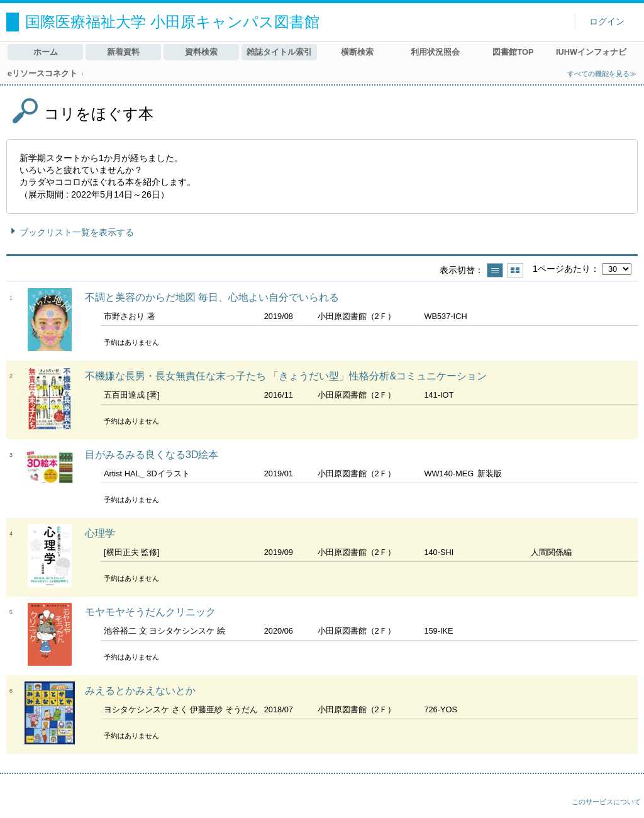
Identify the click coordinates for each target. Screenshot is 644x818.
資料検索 (201, 52)
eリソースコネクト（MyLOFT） (45, 73)
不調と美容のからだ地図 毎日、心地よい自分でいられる (212, 297)
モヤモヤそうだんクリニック (150, 612)
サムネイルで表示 (515, 270)
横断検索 (357, 52)
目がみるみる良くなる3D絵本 (152, 455)
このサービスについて (606, 802)
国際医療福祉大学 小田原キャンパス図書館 (172, 22)
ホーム (46, 52)
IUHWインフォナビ (591, 52)
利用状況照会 (435, 52)
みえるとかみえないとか (140, 691)
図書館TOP (513, 52)
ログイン (607, 22)
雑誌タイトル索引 (279, 52)
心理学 (100, 533)
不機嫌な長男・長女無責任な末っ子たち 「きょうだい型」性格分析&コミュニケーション (286, 376)
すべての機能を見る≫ (602, 74)
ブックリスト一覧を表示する (77, 232)
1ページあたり (562, 269)
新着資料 (123, 52)
